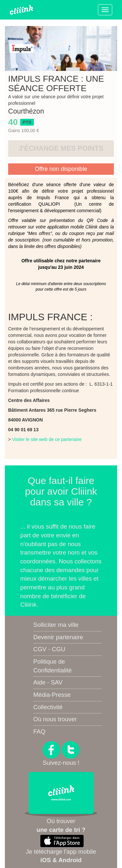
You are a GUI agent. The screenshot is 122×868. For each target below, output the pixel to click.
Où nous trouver (55, 719)
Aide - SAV (48, 682)
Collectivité (48, 707)
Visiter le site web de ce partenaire (47, 439)
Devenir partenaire (58, 637)
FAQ (39, 731)
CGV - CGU (49, 649)
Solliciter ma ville (56, 625)
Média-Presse (52, 695)
